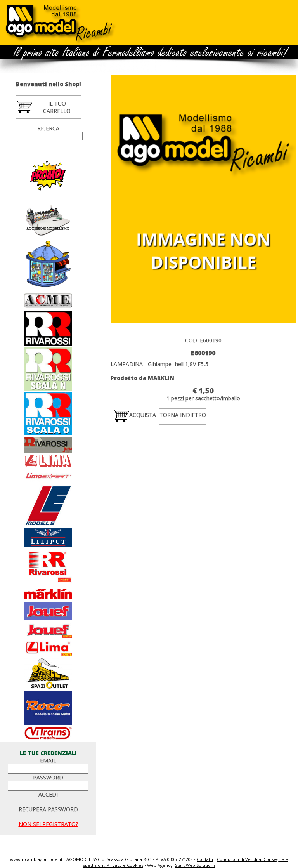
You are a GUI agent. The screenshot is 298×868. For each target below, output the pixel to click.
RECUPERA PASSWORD (48, 809)
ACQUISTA (135, 415)
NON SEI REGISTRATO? (48, 824)
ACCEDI (48, 794)
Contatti (205, 859)
